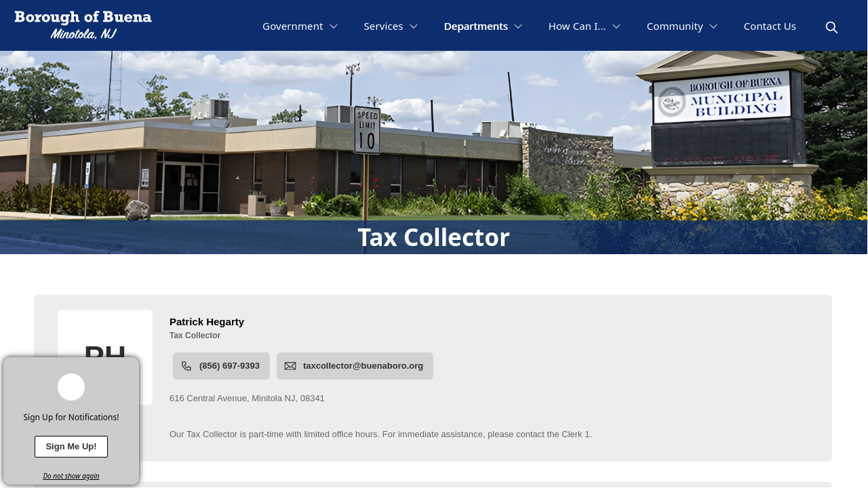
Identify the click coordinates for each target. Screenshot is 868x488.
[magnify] (832, 27)
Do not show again (71, 476)
